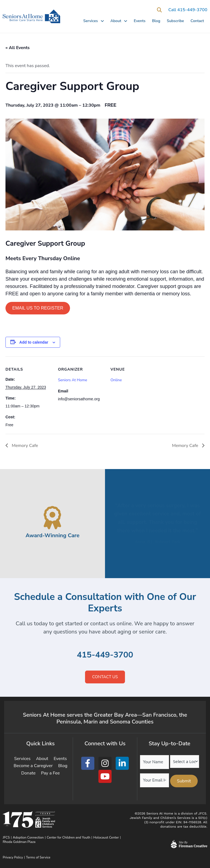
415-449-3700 (105, 655)
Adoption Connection (28, 837)
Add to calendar (34, 342)
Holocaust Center (106, 837)
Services (93, 21)
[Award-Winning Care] (53, 518)
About (119, 21)
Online (116, 380)
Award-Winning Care (52, 535)
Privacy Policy (13, 857)
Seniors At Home (73, 380)
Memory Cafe (24, 446)
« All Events (17, 48)
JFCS (6, 837)
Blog (156, 21)
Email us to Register (38, 308)
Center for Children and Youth (68, 837)
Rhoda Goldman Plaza (20, 842)
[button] (159, 10)
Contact (197, 21)
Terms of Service (38, 857)
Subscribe (175, 21)
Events (140, 21)
